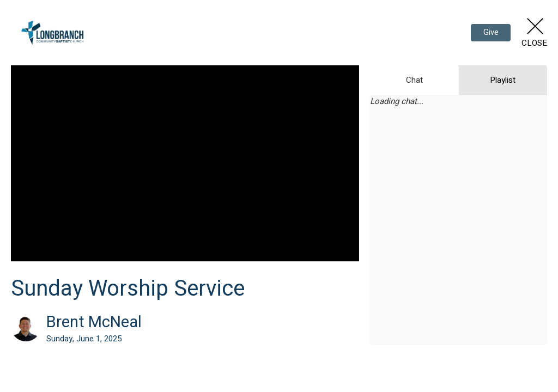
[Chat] (459, 233)
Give (491, 32)
